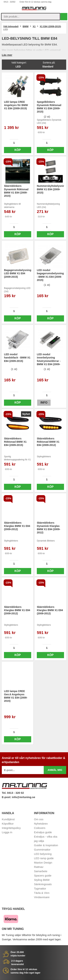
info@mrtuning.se (24, 797)
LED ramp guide (44, 858)
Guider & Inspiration (46, 845)
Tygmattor (40, 888)
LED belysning (43, 854)
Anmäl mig (55, 770)
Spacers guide (43, 876)
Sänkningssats (43, 884)
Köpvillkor (8, 824)
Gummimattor (42, 850)
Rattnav (39, 867)
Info (44, 403)
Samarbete (41, 871)
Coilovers (40, 828)
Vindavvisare (42, 897)
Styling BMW (42, 880)
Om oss (39, 819)
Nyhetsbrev (41, 824)
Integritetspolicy (11, 828)
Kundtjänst (8, 819)
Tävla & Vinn (42, 893)
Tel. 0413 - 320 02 (13, 793)
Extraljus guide (43, 832)
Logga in (7, 832)
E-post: (7, 797)
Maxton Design (43, 863)
